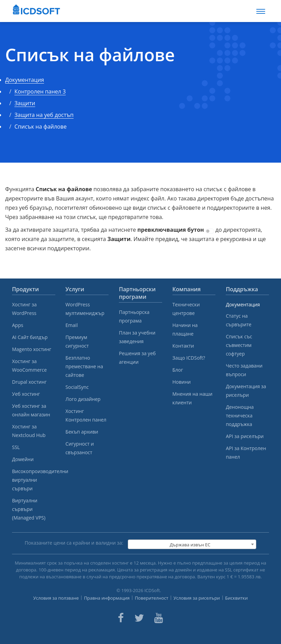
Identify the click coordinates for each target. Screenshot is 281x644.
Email (72, 325)
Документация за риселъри (246, 391)
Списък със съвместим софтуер (239, 345)
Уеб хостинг (26, 394)
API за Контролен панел (246, 452)
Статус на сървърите (238, 320)
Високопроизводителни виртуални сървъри (34, 480)
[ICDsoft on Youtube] (159, 618)
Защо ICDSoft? (189, 358)
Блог (178, 370)
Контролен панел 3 (40, 91)
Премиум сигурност (77, 341)
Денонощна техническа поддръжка (240, 416)
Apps (18, 325)
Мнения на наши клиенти (193, 398)
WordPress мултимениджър (85, 309)
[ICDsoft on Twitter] (139, 618)
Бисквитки (236, 598)
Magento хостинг (32, 349)
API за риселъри (245, 436)
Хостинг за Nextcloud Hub (29, 431)
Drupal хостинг (29, 382)
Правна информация (107, 598)
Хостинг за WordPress (24, 309)
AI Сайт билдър (30, 337)
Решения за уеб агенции (137, 358)
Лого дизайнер (83, 399)
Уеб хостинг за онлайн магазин (31, 410)
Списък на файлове (90, 55)
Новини (182, 382)
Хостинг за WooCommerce (29, 365)
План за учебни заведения (137, 337)
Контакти (183, 346)
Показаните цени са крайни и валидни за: (74, 543)
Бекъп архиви (82, 432)
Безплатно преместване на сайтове (84, 366)
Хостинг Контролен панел (86, 415)
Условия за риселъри (197, 598)
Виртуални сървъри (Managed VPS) (29, 509)
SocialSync (77, 387)
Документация (25, 80)
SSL (16, 447)
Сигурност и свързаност (80, 448)
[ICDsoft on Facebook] (121, 618)
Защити (25, 103)
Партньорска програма (134, 316)
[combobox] (192, 544)
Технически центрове (186, 309)
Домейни (23, 459)
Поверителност (151, 598)
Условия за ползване (56, 598)
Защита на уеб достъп (44, 115)
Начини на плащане (185, 329)
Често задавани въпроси (244, 370)
